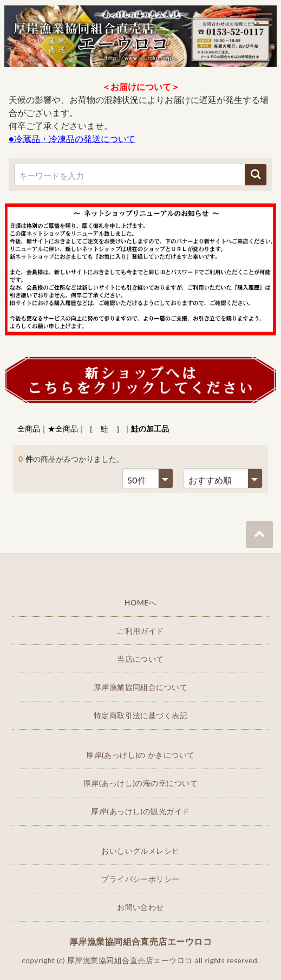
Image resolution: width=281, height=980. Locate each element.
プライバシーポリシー (140, 879)
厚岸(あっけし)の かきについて (140, 755)
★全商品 (63, 428)
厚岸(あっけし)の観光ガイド (140, 811)
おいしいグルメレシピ (140, 851)
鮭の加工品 (150, 428)
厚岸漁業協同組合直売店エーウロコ (141, 941)
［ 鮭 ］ (104, 428)
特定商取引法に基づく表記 (141, 715)
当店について (140, 659)
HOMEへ (141, 602)
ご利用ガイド (140, 631)
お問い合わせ (140, 907)
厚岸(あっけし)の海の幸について (140, 783)
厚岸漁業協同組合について (141, 687)
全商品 (29, 428)
